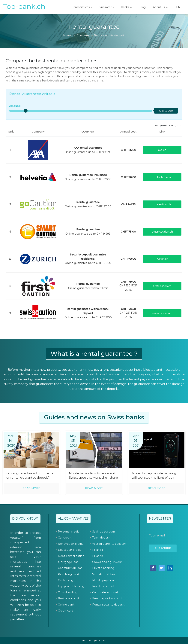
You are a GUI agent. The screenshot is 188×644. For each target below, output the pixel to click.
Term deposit (101, 538)
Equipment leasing (71, 586)
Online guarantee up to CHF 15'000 (88, 259)
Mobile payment (104, 580)
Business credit (69, 598)
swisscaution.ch (162, 313)
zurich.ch (162, 259)
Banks (126, 7)
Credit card (66, 611)
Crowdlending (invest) (107, 562)
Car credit (65, 538)
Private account (103, 586)
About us (160, 7)
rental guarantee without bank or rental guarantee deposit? (30, 475)
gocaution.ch (162, 204)
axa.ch (162, 150)
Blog (142, 7)
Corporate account (105, 592)
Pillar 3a (98, 550)
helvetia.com (162, 177)
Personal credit (69, 532)
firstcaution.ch (162, 286)
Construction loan (70, 568)
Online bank (66, 605)
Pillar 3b (98, 556)
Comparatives (82, 7)
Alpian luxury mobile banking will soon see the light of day (154, 475)
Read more (31, 488)
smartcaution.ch (162, 232)
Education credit (69, 550)
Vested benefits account (109, 544)
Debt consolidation (71, 556)
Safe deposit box (104, 574)
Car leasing (66, 580)
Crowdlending (68, 592)
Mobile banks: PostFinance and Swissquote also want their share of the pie (93, 476)
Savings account (104, 532)
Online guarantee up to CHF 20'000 (88, 313)
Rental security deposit (108, 605)
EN (178, 7)
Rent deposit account (107, 598)
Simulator (107, 7)
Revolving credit (69, 574)
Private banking (103, 568)
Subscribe (163, 548)
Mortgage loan (68, 562)
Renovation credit (70, 544)
